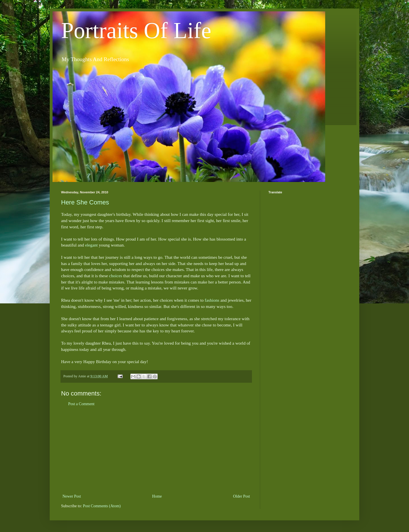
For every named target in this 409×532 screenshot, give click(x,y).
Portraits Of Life (136, 30)
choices (116, 276)
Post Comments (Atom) (102, 506)
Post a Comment (81, 404)
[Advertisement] (156, 450)
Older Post (242, 496)
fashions (212, 300)
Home (157, 496)
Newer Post (72, 496)
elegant (91, 245)
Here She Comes (85, 202)
